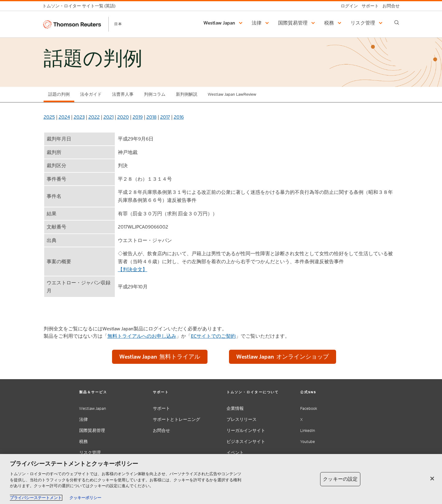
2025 (49, 117)
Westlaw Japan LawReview (232, 94)
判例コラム (155, 94)
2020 (123, 117)
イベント (235, 453)
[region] (221, 479)
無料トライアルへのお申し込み (142, 336)
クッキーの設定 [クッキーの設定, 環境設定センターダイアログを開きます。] (340, 479)
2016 (179, 117)
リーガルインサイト (246, 431)
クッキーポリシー (85, 498)
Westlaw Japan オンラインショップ (283, 357)
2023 (79, 117)
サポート (161, 408)
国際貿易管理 (92, 431)
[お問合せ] (389, 6)
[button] (224, 23)
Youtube (308, 442)
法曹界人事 (123, 94)
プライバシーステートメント (36, 498)
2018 (151, 117)
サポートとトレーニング (176, 419)
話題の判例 (59, 94)
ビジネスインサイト (246, 442)
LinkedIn (308, 431)
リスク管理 (90, 453)
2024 (64, 117)
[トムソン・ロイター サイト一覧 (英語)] (81, 6)
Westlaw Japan (93, 408)
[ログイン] (347, 6)
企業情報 (235, 408)
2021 (109, 117)
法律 (83, 419)
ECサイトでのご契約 (213, 336)
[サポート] (368, 6)
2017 (165, 117)
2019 (138, 117)
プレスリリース (242, 419)
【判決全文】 (133, 269)
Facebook (309, 408)
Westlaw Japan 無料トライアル (160, 357)
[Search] (397, 23)
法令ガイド (91, 94)
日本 (118, 24)
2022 (94, 117)
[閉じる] (432, 479)
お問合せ (161, 431)
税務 (83, 442)
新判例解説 (187, 94)
